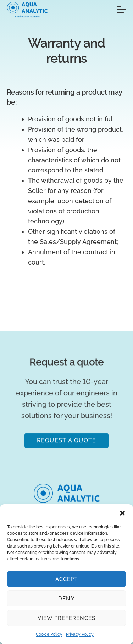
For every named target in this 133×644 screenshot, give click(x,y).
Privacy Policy (80, 634)
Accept (66, 579)
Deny (66, 599)
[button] (122, 513)
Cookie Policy (49, 634)
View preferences (67, 618)
